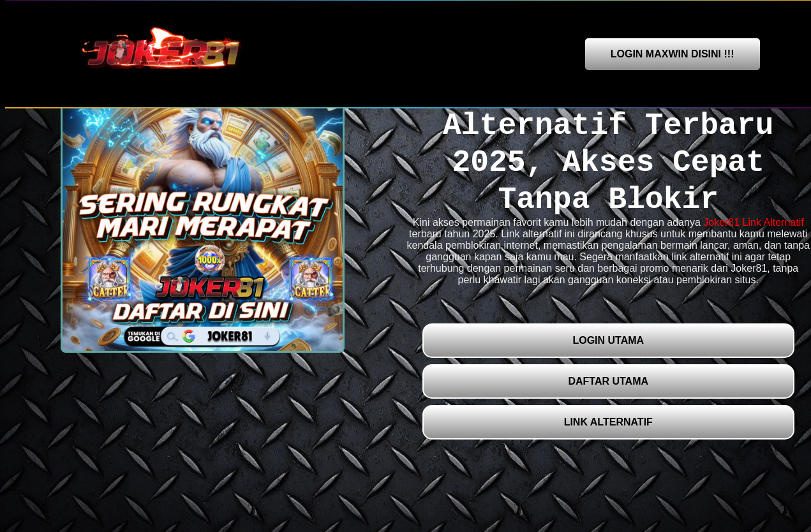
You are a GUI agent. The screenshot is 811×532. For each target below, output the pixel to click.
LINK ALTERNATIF (608, 422)
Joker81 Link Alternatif (753, 222)
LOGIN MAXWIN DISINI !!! (673, 54)
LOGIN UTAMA (608, 340)
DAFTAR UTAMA (608, 381)
